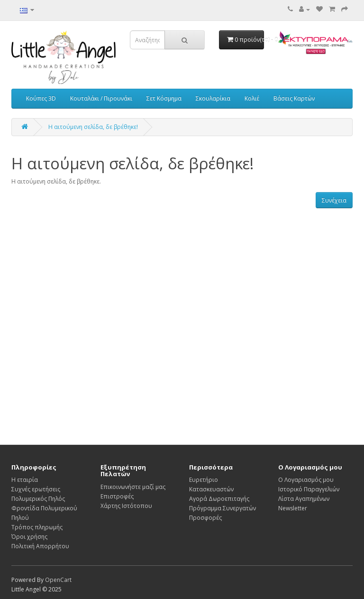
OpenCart (58, 580)
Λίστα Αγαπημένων (304, 499)
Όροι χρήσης (29, 537)
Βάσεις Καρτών (294, 98)
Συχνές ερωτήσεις (36, 489)
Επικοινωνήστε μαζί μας (133, 487)
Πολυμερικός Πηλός (38, 499)
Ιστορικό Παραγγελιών (309, 489)
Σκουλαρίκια (213, 98)
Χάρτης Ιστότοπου (126, 506)
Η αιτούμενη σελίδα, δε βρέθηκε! (93, 127)
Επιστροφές (117, 496)
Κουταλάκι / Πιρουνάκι (101, 98)
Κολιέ (252, 98)
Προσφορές (205, 518)
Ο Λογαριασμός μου (306, 480)
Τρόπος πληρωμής (37, 527)
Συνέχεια (334, 200)
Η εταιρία (25, 480)
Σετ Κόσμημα (164, 98)
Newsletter (293, 508)
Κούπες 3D (41, 98)
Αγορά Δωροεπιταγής (219, 499)
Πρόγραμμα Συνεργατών (223, 508)
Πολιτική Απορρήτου (40, 546)
